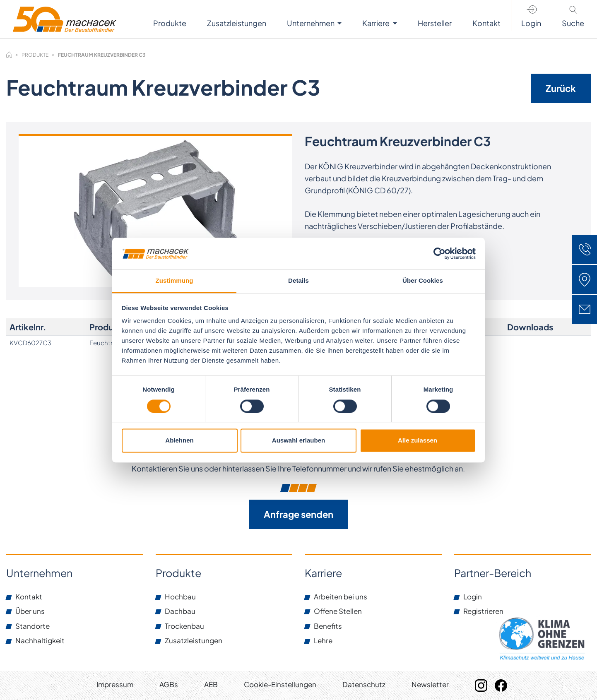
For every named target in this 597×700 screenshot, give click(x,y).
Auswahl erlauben (298, 441)
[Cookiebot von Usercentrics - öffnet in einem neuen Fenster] (439, 253)
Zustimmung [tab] (175, 281)
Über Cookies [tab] (423, 281)
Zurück (561, 88)
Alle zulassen (418, 441)
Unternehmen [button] (311, 23)
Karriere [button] (377, 23)
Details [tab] (298, 281)
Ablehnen (179, 441)
